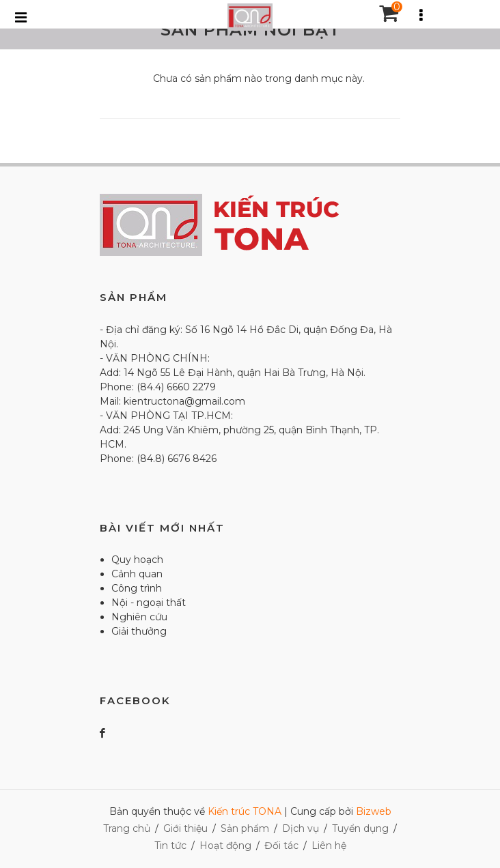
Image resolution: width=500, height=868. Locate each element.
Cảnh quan (137, 574)
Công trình (137, 588)
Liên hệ (329, 845)
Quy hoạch (137, 560)
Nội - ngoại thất (149, 603)
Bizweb (374, 811)
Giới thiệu (185, 828)
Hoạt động (225, 845)
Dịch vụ (301, 828)
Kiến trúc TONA (245, 811)
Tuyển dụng (360, 828)
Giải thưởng (139, 631)
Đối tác (281, 845)
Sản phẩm (245, 828)
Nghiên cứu (139, 617)
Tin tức (170, 845)
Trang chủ (127, 828)
